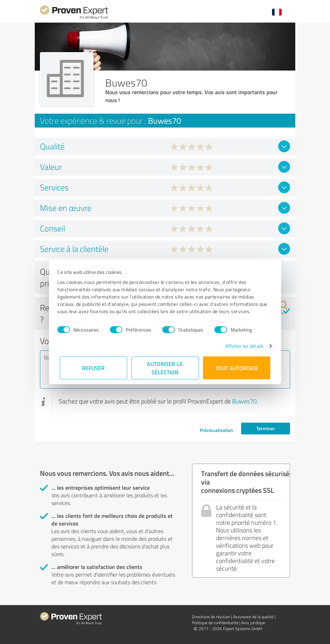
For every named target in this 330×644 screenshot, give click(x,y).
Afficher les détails (242, 346)
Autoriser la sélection (165, 368)
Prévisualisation (216, 430)
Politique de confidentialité (215, 623)
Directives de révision (211, 617)
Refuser (94, 368)
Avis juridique (253, 623)
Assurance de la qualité (253, 617)
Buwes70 (244, 401)
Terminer (266, 428)
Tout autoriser (237, 368)
